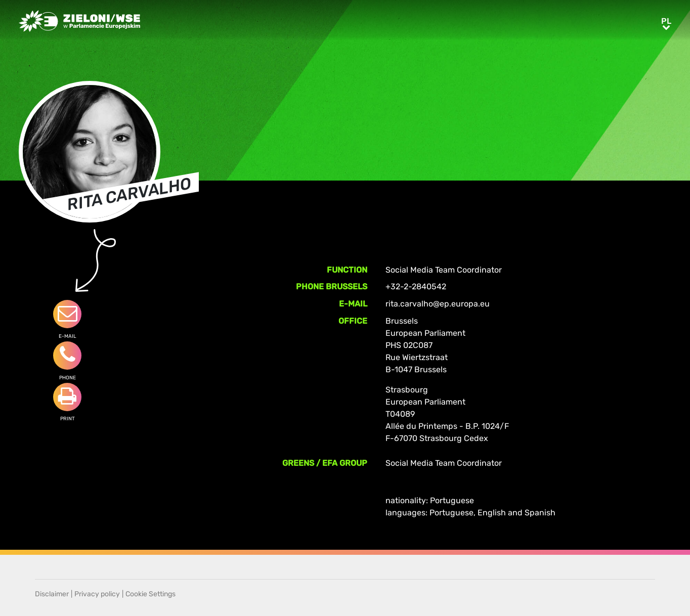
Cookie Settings (150, 594)
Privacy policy (97, 594)
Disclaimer (52, 594)
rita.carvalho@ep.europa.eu (438, 304)
